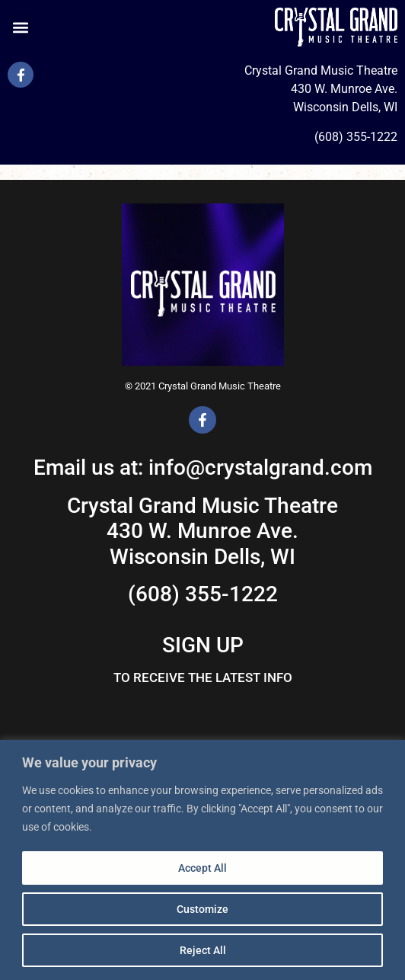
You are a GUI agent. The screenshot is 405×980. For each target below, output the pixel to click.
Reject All (203, 950)
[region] (202, 860)
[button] (20, 27)
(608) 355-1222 (356, 137)
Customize (202, 909)
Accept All (202, 868)
